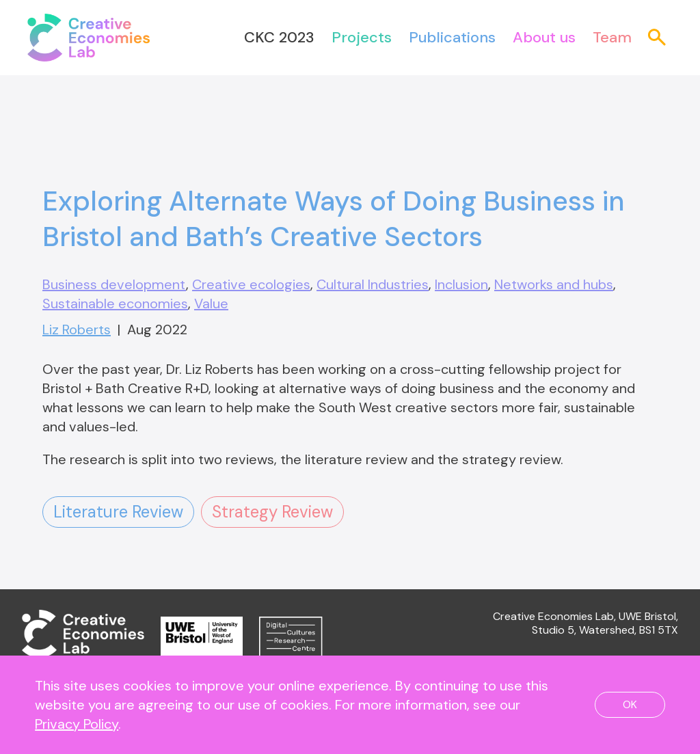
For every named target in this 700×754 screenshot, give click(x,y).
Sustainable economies (115, 304)
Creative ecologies (251, 284)
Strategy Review (272, 512)
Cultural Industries (373, 284)
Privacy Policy (77, 724)
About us (544, 37)
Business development (114, 284)
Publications (452, 37)
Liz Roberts (77, 329)
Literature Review (118, 512)
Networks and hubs (554, 284)
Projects (362, 37)
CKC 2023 (279, 37)
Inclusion (461, 284)
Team (612, 37)
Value (211, 304)
